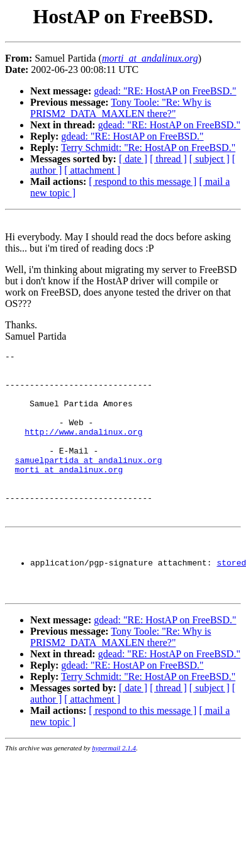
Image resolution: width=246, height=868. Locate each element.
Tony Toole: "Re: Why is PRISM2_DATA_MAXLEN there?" (121, 108)
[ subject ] (210, 159)
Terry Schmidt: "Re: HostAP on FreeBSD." (148, 147)
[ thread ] (168, 159)
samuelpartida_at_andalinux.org (89, 482)
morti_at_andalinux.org (69, 494)
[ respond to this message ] (143, 181)
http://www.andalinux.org (83, 448)
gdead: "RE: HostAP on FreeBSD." (165, 91)
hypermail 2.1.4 (114, 791)
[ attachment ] (92, 170)
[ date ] (133, 159)
